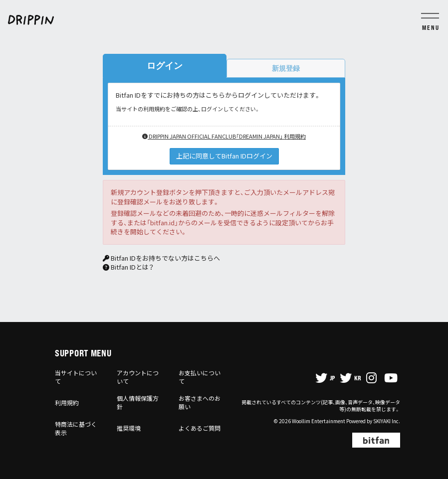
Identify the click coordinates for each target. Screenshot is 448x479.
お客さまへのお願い (200, 402)
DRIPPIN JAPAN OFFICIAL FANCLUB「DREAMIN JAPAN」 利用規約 (224, 136)
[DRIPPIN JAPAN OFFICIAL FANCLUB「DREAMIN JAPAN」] (224, 20)
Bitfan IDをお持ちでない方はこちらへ (165, 258)
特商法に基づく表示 (76, 428)
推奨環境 (129, 428)
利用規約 (67, 402)
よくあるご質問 (200, 428)
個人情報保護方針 (138, 402)
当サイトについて (76, 377)
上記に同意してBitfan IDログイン (224, 156)
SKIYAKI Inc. (387, 421)
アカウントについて (138, 377)
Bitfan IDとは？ (132, 267)
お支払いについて (200, 377)
